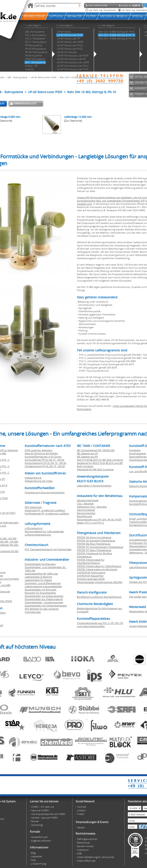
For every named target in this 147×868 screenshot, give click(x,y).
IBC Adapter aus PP (87, 457)
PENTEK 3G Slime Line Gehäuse (94, 537)
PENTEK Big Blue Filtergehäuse (94, 544)
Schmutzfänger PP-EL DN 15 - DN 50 (44, 460)
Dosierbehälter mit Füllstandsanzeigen (46, 606)
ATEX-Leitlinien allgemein (39, 450)
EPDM (9, 601)
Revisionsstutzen (86, 513)
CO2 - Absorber (85, 503)
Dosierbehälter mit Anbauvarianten (44, 596)
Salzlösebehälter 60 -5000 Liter (41, 574)
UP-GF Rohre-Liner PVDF (44, 77)
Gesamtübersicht (26, 103)
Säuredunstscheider (88, 500)
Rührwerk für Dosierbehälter (40, 593)
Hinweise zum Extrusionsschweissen (45, 492)
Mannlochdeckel (86, 510)
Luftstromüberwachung (38, 535)
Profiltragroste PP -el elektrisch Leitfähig (47, 513)
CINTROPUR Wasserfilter (90, 576)
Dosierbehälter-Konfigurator (40, 564)
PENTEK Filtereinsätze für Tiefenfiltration (99, 566)
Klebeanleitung (33, 478)
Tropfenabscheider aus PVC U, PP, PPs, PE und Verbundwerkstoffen (100, 625)
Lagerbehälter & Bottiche (38, 577)
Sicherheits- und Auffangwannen (43, 583)
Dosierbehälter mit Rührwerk (41, 590)
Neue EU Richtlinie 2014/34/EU (41, 453)
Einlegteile (135, 450)
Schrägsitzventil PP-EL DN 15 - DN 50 (45, 466)
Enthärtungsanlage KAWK (91, 579)
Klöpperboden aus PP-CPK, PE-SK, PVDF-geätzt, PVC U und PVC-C (99, 521)
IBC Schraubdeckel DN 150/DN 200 (96, 450)
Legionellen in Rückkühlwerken (94, 486)
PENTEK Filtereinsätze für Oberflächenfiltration (91, 561)
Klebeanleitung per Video (39, 481)
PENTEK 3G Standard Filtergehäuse (96, 541)
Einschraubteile (138, 453)
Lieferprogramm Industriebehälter (43, 586)
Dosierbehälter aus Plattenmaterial (44, 599)
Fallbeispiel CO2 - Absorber (92, 507)
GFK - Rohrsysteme (17, 77)
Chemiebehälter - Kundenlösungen (44, 602)
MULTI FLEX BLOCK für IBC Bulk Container (100, 460)
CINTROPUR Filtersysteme (91, 573)
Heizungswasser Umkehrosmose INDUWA (100, 582)
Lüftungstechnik (34, 528)
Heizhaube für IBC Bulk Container (95, 469)
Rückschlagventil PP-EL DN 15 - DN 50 (45, 463)
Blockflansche (84, 516)
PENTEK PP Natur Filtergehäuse (94, 550)
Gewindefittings (138, 457)
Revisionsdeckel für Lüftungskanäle (44, 531)
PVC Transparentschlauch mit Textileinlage (48, 549)
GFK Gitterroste (33, 507)
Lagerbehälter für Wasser (38, 580)
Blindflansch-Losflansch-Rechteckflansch (99, 597)
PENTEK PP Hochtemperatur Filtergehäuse (100, 547)
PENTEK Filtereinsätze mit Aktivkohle (97, 569)
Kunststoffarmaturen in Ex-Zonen (43, 457)
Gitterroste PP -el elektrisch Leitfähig (45, 510)
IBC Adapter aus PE (87, 453)
